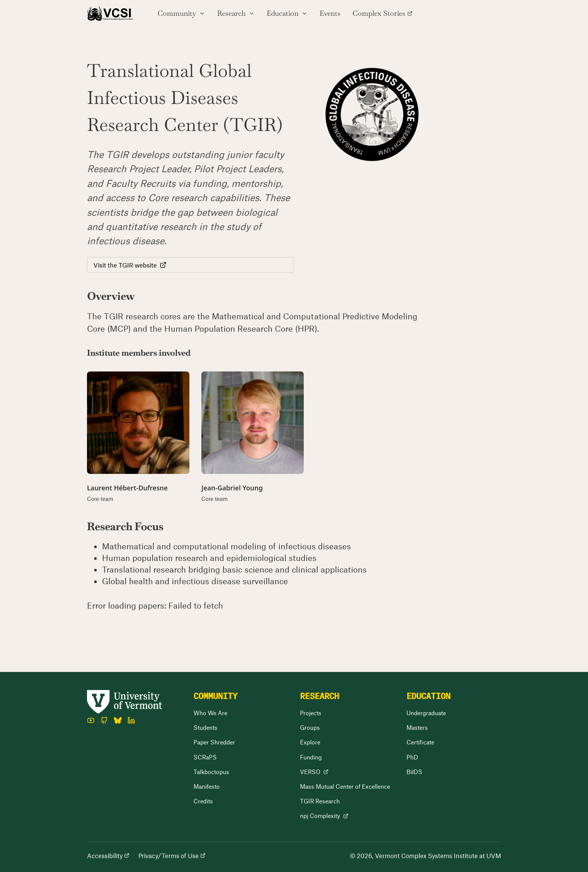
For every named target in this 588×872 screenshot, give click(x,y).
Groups (310, 727)
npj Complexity (324, 816)
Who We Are (210, 713)
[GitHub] (104, 720)
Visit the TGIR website (130, 265)
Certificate (420, 742)
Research (236, 13)
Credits (203, 801)
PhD (412, 757)
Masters (417, 727)
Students (205, 727)
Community (181, 13)
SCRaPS (205, 757)
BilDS (414, 772)
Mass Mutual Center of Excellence (345, 786)
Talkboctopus (211, 772)
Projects (311, 713)
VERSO (314, 772)
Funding (311, 757)
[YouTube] (91, 720)
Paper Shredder (214, 742)
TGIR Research (320, 801)
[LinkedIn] (131, 720)
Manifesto (207, 786)
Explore (310, 742)
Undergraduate (426, 713)
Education (287, 13)
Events (330, 13)
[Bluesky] (118, 720)
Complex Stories (382, 13)
